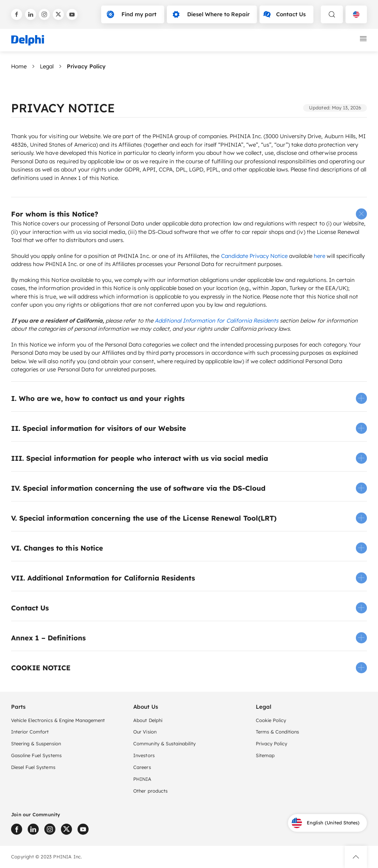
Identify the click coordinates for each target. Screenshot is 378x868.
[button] (189, 214)
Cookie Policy (271, 720)
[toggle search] (332, 14)
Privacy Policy (272, 743)
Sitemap (265, 755)
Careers (142, 767)
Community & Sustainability (164, 743)
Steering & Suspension (36, 743)
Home (19, 66)
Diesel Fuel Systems (33, 767)
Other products (150, 791)
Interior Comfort (30, 732)
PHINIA (142, 779)
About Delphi (148, 720)
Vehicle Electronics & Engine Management (58, 720)
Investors (144, 755)
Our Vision (145, 732)
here (319, 256)
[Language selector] (356, 14)
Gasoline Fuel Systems (36, 755)
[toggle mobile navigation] (363, 39)
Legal (47, 66)
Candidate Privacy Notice (255, 256)
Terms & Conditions (278, 732)
